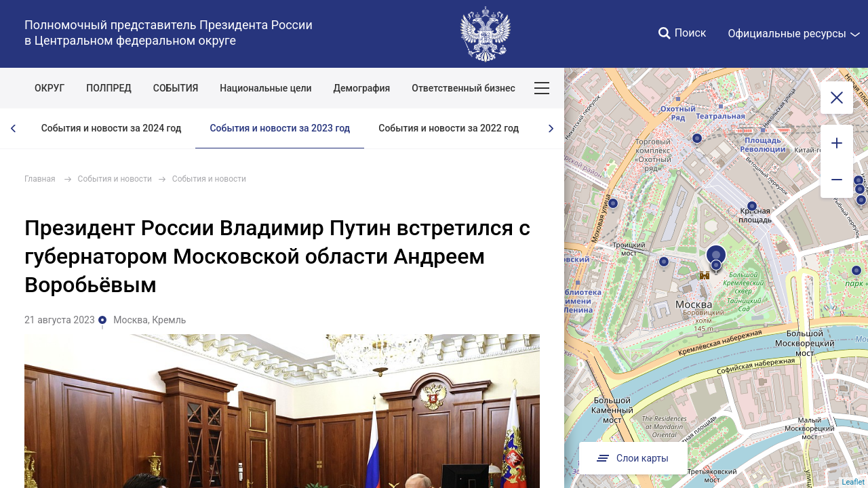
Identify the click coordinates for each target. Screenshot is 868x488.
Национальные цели (265, 88)
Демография (362, 88)
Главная (40, 179)
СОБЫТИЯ (176, 88)
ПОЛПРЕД (109, 88)
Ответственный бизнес (463, 88)
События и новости (115, 179)
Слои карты (631, 458)
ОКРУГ (50, 88)
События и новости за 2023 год (280, 128)
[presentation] (14, 128)
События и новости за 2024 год (112, 128)
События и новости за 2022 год (449, 128)
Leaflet (853, 482)
